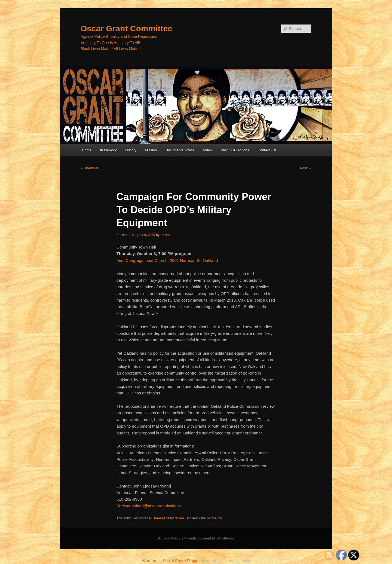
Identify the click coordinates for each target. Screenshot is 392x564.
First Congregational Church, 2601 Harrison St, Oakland (167, 260)
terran (165, 235)
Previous (90, 168)
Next (306, 168)
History (131, 150)
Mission (151, 150)
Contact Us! (267, 150)
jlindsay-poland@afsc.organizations (149, 506)
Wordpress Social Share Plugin (171, 561)
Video (208, 150)
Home (87, 150)
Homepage (161, 518)
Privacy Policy (169, 538)
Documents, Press (180, 150)
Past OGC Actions (235, 150)
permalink (214, 518)
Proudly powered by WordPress (209, 538)
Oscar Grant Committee (126, 28)
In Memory (108, 150)
